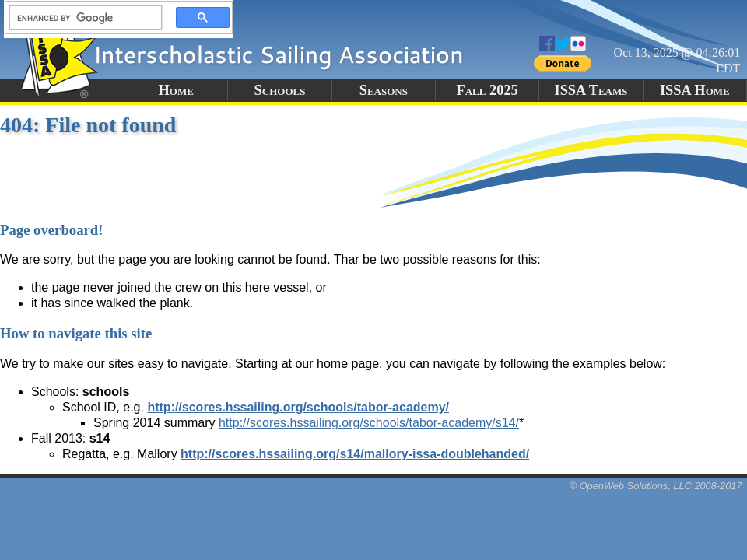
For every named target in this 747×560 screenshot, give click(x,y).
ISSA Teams (591, 90)
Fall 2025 (487, 90)
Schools (280, 90)
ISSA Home (695, 90)
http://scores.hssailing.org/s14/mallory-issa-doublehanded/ (355, 454)
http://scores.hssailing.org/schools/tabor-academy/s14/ (369, 423)
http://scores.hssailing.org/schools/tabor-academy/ (298, 407)
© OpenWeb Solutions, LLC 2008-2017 (656, 486)
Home (175, 90)
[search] (81, 18)
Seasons (384, 90)
